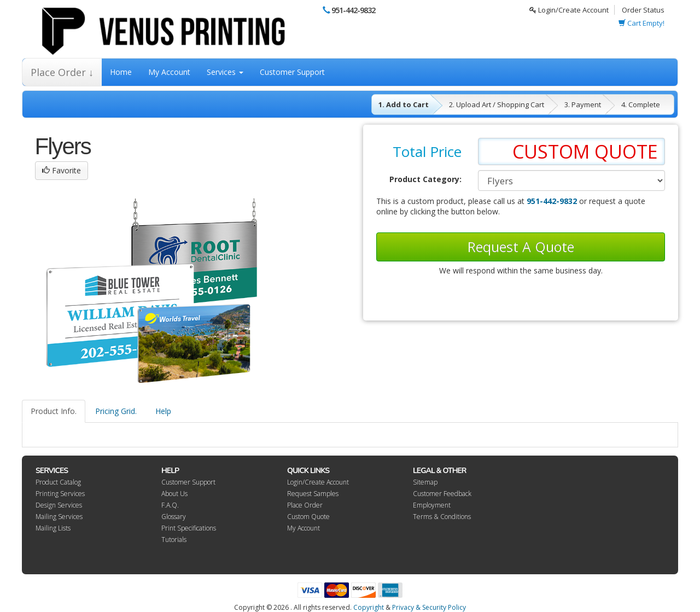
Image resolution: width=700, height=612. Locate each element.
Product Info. (54, 411)
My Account (169, 72)
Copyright (369, 607)
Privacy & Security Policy (429, 607)
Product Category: (425, 179)
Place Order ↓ (62, 72)
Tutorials (174, 540)
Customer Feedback (442, 494)
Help (163, 411)
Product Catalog (58, 482)
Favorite (62, 170)
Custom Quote (308, 517)
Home (121, 72)
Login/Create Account (569, 10)
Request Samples (313, 494)
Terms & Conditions (442, 517)
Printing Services (60, 494)
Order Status (643, 10)
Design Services (59, 505)
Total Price (427, 151)
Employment (432, 505)
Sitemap (425, 482)
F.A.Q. (170, 505)
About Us (174, 494)
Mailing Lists (53, 528)
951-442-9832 (353, 10)
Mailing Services (59, 517)
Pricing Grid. (116, 411)
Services (225, 72)
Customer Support (292, 72)
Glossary (174, 517)
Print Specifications (189, 528)
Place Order (305, 505)
